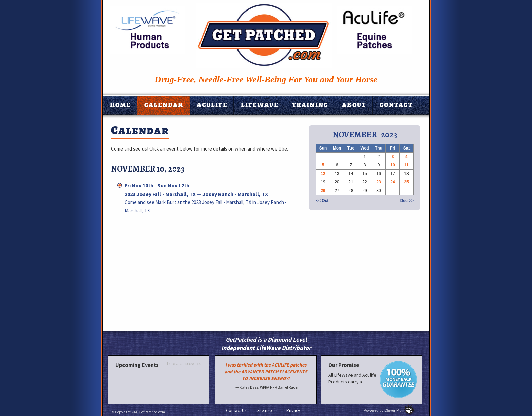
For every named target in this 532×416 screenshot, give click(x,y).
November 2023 (365, 135)
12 (323, 174)
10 (392, 165)
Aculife (212, 105)
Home (120, 105)
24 (392, 182)
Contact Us (236, 410)
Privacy (293, 410)
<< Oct (322, 201)
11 (406, 165)
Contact (396, 105)
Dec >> (407, 201)
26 (323, 191)
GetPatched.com (152, 412)
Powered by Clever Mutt (384, 410)
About (354, 105)
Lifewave (260, 105)
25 (406, 182)
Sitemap (265, 410)
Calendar (164, 105)
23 (378, 182)
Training (310, 105)
